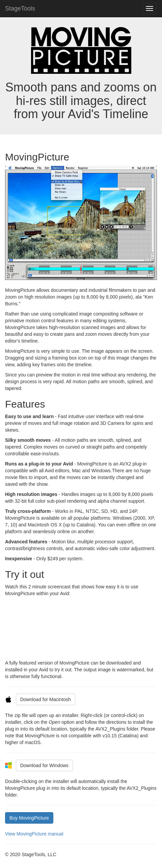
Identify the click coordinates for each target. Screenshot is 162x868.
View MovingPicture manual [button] (34, 834)
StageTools (20, 8)
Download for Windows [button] (44, 765)
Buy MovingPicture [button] (29, 818)
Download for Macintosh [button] (46, 699)
